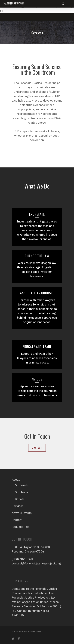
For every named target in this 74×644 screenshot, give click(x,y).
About (16, 480)
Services (18, 506)
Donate (20, 499)
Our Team (21, 492)
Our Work (21, 485)
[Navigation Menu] (69, 4)
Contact (17, 520)
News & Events (22, 513)
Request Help (20, 527)
